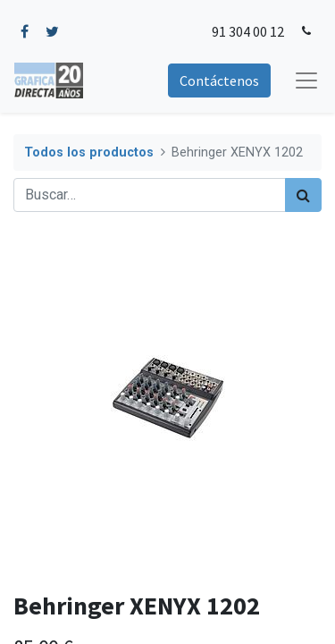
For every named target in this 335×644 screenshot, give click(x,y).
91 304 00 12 (248, 31)
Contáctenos (219, 80)
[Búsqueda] (303, 195)
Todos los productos (89, 153)
